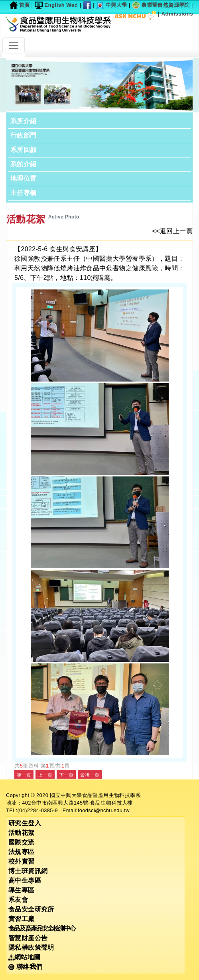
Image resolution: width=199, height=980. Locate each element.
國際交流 (22, 842)
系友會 (18, 900)
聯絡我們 (25, 967)
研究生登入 (25, 823)
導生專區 (22, 890)
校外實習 (22, 861)
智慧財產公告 (28, 938)
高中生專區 (25, 881)
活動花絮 (22, 833)
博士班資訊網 (28, 871)
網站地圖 (25, 957)
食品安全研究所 (31, 909)
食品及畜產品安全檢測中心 (42, 928)
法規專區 (22, 852)
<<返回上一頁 (173, 231)
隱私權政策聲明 (31, 948)
